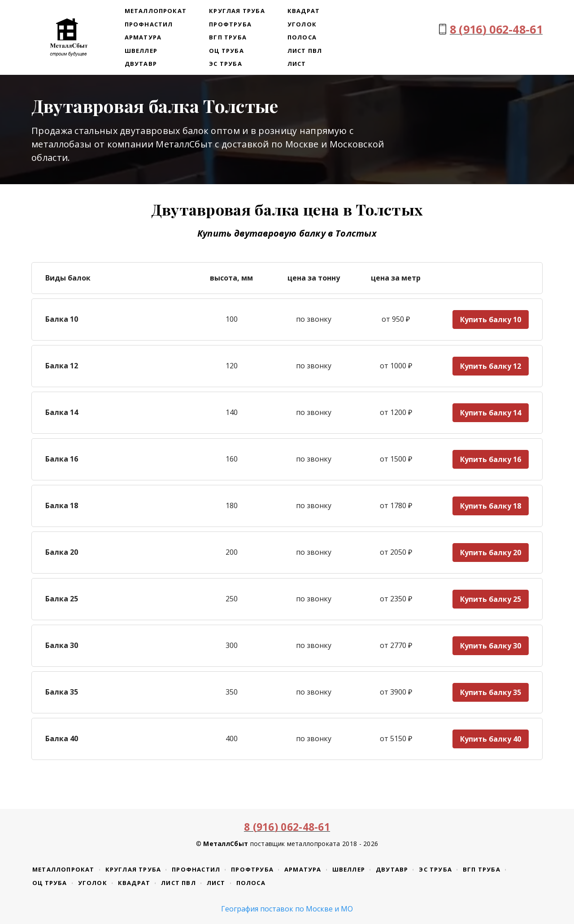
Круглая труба (237, 11)
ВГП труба (228, 37)
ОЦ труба (226, 51)
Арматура (143, 37)
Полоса (302, 37)
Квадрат (304, 11)
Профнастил (149, 24)
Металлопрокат (156, 11)
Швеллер (141, 51)
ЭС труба (226, 64)
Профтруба (230, 24)
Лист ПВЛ (305, 51)
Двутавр (141, 64)
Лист (297, 64)
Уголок (302, 24)
